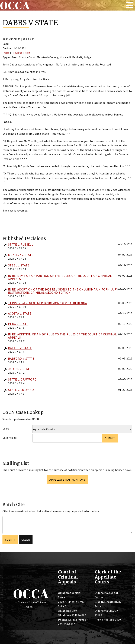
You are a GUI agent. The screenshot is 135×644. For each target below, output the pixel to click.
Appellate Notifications (67, 480)
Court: (6, 429)
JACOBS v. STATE (20, 369)
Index (6, 53)
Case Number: (10, 438)
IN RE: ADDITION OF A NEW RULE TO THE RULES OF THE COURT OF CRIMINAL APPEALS (62, 336)
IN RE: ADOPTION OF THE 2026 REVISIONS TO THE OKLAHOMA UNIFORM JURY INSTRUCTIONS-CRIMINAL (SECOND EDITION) (63, 291)
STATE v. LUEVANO (21, 390)
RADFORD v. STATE (21, 359)
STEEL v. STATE (19, 265)
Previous (17, 53)
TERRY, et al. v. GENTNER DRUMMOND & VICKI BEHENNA (48, 303)
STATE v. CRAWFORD (22, 379)
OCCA (31, 594)
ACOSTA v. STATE (20, 313)
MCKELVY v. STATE (21, 255)
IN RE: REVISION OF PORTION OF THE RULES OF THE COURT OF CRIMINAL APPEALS (60, 277)
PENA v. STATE (18, 324)
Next (27, 53)
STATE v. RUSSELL (21, 244)
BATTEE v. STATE (20, 348)
